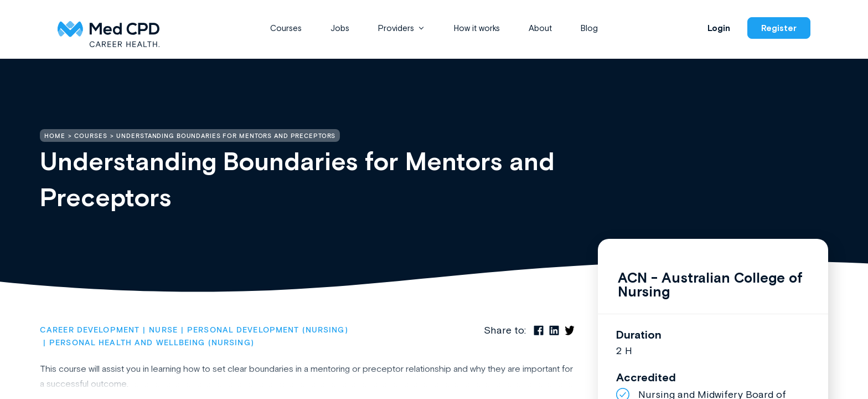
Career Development (90, 330)
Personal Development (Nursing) (268, 330)
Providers (396, 28)
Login (719, 28)
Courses (286, 28)
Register (779, 28)
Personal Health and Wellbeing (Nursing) (152, 343)
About (540, 28)
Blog (589, 28)
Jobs (340, 28)
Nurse (163, 330)
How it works (477, 28)
